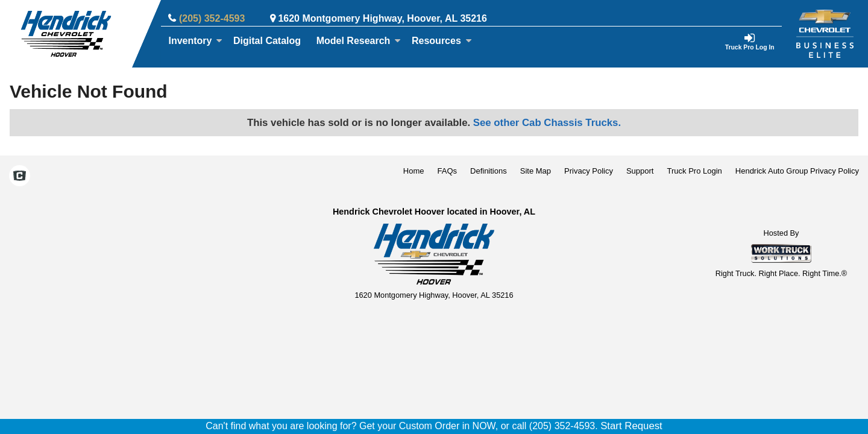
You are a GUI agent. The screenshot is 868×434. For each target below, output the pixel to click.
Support (640, 171)
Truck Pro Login (695, 171)
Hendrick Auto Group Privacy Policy (797, 171)
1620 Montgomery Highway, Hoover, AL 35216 (382, 18)
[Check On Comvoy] (20, 177)
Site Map (536, 171)
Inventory (195, 41)
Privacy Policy (589, 171)
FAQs (448, 171)
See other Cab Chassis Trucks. (547, 123)
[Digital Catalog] (267, 41)
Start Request (631, 426)
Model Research (359, 41)
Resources (442, 41)
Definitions (489, 171)
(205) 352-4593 (212, 18)
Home (414, 171)
